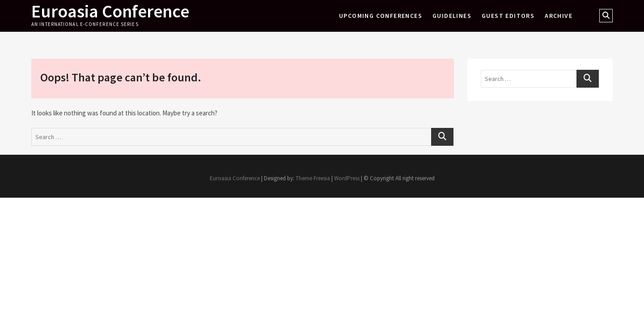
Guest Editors (508, 16)
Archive (559, 16)
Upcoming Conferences (381, 16)
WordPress (347, 178)
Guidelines (452, 16)
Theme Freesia (313, 178)
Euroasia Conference (110, 11)
